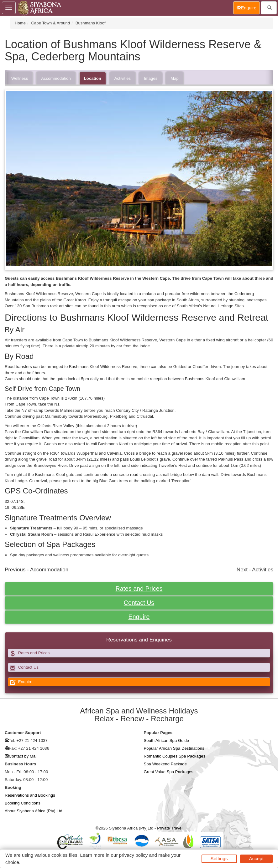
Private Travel (170, 828)
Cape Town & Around (51, 23)
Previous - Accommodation (37, 570)
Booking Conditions (23, 803)
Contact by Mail (23, 756)
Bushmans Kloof (91, 23)
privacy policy (133, 855)
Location (93, 78)
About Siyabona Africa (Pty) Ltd (34, 811)
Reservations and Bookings (30, 795)
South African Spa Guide (167, 740)
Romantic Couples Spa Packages (175, 756)
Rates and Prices (139, 589)
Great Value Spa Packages (169, 772)
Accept (256, 858)
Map (175, 78)
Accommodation (56, 78)
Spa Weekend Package (165, 764)
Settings (219, 858)
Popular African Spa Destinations (174, 748)
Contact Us (139, 603)
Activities (123, 78)
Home (20, 23)
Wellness (20, 78)
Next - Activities (255, 570)
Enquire (139, 617)
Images (151, 78)
